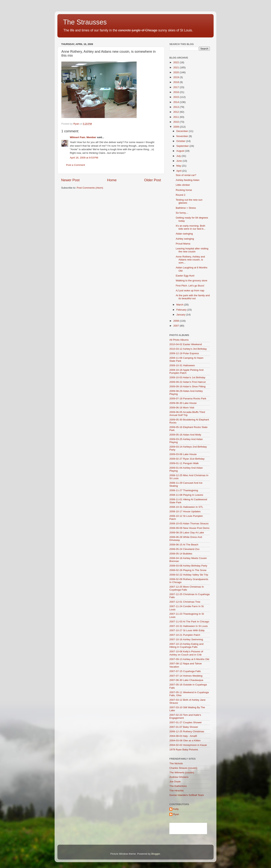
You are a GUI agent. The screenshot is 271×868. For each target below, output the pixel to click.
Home (112, 180)
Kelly (176, 809)
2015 (177, 97)
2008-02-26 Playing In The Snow (188, 570)
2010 (177, 122)
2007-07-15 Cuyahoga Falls (185, 671)
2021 (177, 67)
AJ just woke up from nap (190, 290)
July (179, 156)
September (183, 146)
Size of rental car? (186, 175)
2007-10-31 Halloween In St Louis (188, 626)
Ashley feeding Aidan (188, 180)
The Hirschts (177, 791)
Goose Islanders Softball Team (187, 795)
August (181, 151)
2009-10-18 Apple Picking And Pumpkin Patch (186, 371)
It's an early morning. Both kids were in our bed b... (191, 227)
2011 (177, 117)
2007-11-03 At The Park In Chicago (189, 622)
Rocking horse (184, 190)
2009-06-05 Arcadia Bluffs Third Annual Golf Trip (187, 414)
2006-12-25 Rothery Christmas (187, 731)
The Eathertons (178, 786)
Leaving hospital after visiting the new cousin (192, 250)
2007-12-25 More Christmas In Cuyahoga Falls (187, 588)
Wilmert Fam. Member (83, 137)
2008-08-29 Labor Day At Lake (187, 533)
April (179, 171)
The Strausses (85, 22)
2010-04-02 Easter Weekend (186, 344)
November (183, 136)
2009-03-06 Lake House (183, 454)
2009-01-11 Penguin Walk (184, 463)
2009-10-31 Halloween (182, 365)
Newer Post (70, 180)
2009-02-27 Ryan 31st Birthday (187, 459)
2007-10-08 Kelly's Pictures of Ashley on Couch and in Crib (186, 653)
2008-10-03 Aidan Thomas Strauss (189, 523)
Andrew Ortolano (179, 777)
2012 (177, 112)
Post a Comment (76, 165)
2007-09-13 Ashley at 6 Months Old (189, 659)
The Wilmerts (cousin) (182, 772)
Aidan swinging (184, 234)
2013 (177, 107)
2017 (177, 87)
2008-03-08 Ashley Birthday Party (188, 566)
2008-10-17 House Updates (185, 511)
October (181, 141)
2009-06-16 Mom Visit (182, 408)
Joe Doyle (175, 782)
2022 (177, 62)
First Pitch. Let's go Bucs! (190, 286)
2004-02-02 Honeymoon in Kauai (188, 745)
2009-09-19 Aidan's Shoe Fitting (187, 386)
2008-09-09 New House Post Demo (189, 528)
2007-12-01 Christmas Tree (185, 602)
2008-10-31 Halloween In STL (186, 507)
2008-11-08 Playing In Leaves (186, 495)
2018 (177, 82)
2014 (177, 102)
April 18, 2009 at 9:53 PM (84, 158)
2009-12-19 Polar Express (184, 353)
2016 (177, 92)
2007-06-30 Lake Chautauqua (186, 680)
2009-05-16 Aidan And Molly (185, 435)
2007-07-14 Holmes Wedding (186, 676)
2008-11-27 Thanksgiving (184, 490)
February (182, 310)
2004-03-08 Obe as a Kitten (185, 740)
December (183, 131)
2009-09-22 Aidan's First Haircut (187, 382)
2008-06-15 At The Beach (184, 545)
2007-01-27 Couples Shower (186, 722)
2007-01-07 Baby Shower (184, 727)
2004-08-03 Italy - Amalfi (183, 736)
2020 (177, 72)
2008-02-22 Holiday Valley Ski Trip (189, 575)
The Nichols (176, 763)
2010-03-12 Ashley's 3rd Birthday (188, 349)
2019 (177, 77)
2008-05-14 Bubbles (181, 554)
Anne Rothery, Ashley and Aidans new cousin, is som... (190, 260)
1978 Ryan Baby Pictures (184, 750)
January (181, 315)
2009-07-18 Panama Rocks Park (188, 399)
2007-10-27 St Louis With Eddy (187, 630)
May (179, 166)
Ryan (176, 814)
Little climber (183, 185)
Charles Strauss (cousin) (183, 768)
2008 (177, 321)
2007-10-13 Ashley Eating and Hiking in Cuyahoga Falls (186, 645)
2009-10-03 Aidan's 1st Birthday (187, 377)
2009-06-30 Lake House (183, 403)
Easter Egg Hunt (185, 276)
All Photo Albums (179, 340)
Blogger (156, 854)
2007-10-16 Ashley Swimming (186, 639)
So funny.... (182, 213)
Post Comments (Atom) (90, 188)
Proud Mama (183, 244)
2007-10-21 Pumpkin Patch (185, 635)
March (180, 305)
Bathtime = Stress (186, 208)
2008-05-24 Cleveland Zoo (184, 549)
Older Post (153, 180)
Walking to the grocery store (192, 281)
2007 (177, 326)
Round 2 (181, 195)
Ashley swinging (185, 239)
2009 (177, 127)
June (179, 161)
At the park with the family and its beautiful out (193, 297)
